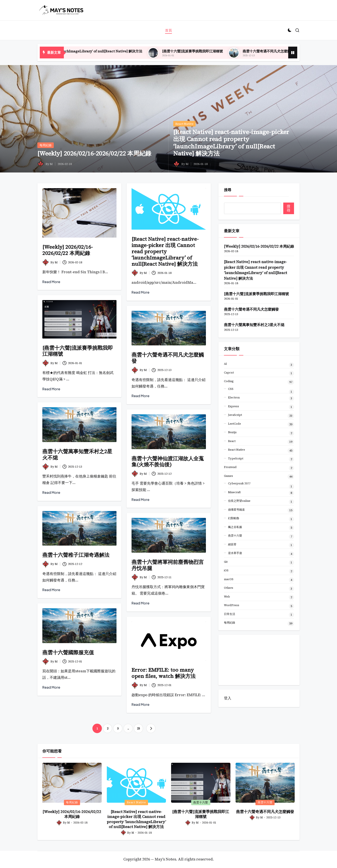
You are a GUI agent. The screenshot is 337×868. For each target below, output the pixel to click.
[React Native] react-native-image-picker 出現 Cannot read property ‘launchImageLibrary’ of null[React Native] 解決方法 (231, 143)
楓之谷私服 (235, 527)
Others (229, 588)
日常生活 (230, 614)
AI (225, 364)
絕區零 (232, 544)
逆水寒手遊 (235, 553)
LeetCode (234, 424)
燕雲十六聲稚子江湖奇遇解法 (76, 555)
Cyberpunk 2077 (239, 483)
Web (227, 597)
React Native (184, 124)
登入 (228, 698)
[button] (151, 728)
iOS (226, 570)
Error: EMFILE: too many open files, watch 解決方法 (164, 673)
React (232, 441)
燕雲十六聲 (235, 536)
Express (234, 406)
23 (138, 728)
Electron (234, 397)
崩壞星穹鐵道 (236, 510)
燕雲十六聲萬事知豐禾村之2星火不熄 (77, 455)
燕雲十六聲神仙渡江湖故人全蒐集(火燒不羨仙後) (168, 462)
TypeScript (236, 458)
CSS (231, 389)
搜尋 (228, 190)
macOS (229, 579)
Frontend (230, 467)
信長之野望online (239, 501)
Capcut (229, 373)
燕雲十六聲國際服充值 (68, 652)
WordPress (232, 605)
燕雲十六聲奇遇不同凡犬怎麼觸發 (168, 358)
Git (226, 562)
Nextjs (232, 432)
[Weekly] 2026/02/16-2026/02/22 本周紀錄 (94, 153)
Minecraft (234, 492)
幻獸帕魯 (234, 518)
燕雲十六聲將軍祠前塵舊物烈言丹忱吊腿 (168, 565)
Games (228, 476)
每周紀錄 (46, 145)
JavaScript (235, 415)
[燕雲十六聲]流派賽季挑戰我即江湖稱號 (244, 51)
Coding (229, 381)
